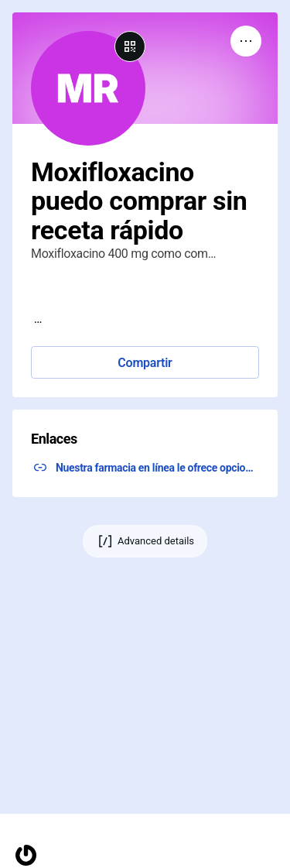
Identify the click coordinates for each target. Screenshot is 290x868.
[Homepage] (26, 855)
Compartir (145, 363)
